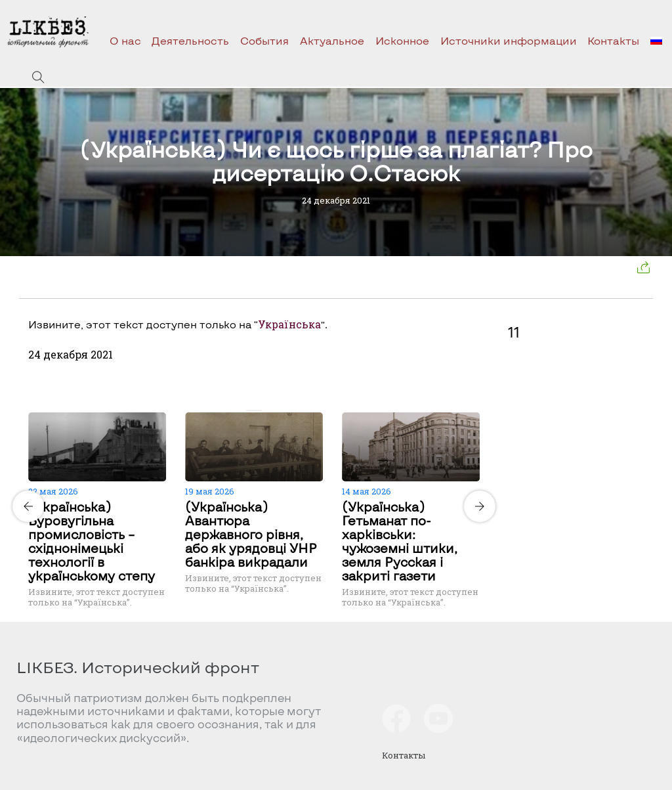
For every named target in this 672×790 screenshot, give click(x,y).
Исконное (402, 40)
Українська (289, 324)
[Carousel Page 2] (258, 410)
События (264, 40)
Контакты (613, 40)
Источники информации (509, 40)
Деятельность (190, 40)
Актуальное (332, 40)
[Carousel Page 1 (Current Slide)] (250, 410)
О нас (125, 40)
